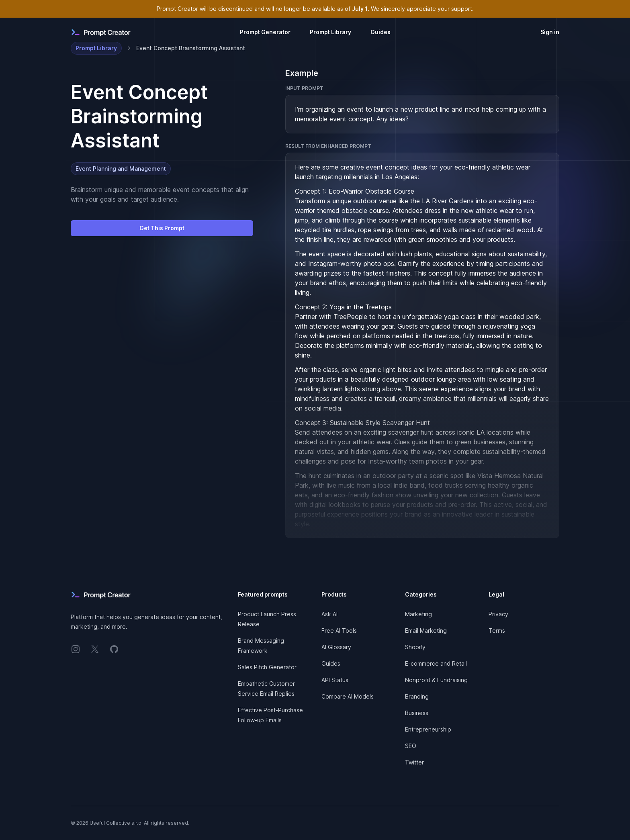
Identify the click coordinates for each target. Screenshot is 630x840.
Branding (417, 696)
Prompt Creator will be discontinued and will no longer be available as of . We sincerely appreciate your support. (315, 9)
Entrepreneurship (428, 729)
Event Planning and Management (121, 169)
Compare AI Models (348, 696)
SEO (411, 746)
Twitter (414, 762)
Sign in (550, 32)
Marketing (418, 614)
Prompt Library (330, 32)
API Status (335, 680)
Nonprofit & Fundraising (436, 680)
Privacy (498, 614)
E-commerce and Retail (436, 663)
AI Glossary (336, 647)
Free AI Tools (339, 631)
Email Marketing (426, 631)
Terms (497, 631)
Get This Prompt (162, 228)
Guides (380, 32)
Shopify (415, 647)
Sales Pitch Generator (267, 667)
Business (417, 713)
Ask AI (329, 614)
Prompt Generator (265, 32)
